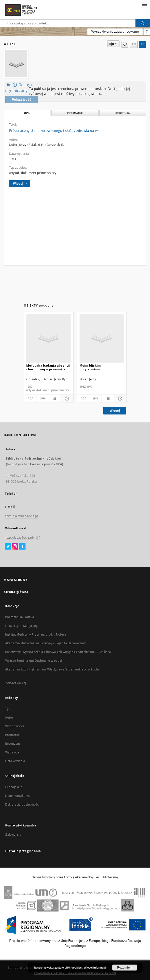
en (134, 44)
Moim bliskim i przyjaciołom (91, 367)
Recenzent (13, 744)
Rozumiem (125, 968)
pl (142, 44)
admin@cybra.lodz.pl (21, 516)
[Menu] (144, 4)
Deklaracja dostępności (22, 804)
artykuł (14, 173)
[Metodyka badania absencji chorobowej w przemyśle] (48, 339)
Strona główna (16, 592)
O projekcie (14, 787)
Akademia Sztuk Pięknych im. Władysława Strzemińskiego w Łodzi (52, 669)
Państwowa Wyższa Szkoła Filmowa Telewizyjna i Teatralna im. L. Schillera (58, 652)
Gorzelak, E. (55, 145)
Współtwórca (15, 726)
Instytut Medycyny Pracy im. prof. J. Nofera (36, 634)
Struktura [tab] (123, 113)
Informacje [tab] (75, 113)
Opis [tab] (27, 113)
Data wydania (15, 761)
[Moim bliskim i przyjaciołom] (102, 339)
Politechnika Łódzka (20, 617)
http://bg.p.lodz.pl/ (19, 537)
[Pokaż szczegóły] (66, 399)
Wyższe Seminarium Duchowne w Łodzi (33, 661)
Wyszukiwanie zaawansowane (115, 31)
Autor (9, 717)
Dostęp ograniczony (18, 87)
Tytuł (9, 709)
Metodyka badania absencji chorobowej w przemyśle (48, 367)
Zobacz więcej (16, 683)
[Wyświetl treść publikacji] (108, 399)
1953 (12, 159)
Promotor (12, 735)
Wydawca (12, 752)
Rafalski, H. (36, 145)
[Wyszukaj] (143, 23)
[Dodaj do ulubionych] (30, 399)
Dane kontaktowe (18, 796)
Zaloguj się (13, 835)
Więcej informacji (95, 968)
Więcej (115, 411)
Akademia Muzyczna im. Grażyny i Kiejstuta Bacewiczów (45, 643)
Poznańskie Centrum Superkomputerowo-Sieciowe (75, 972)
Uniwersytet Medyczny (21, 626)
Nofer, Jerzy (18, 145)
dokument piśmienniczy (39, 173)
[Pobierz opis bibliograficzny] (43, 399)
